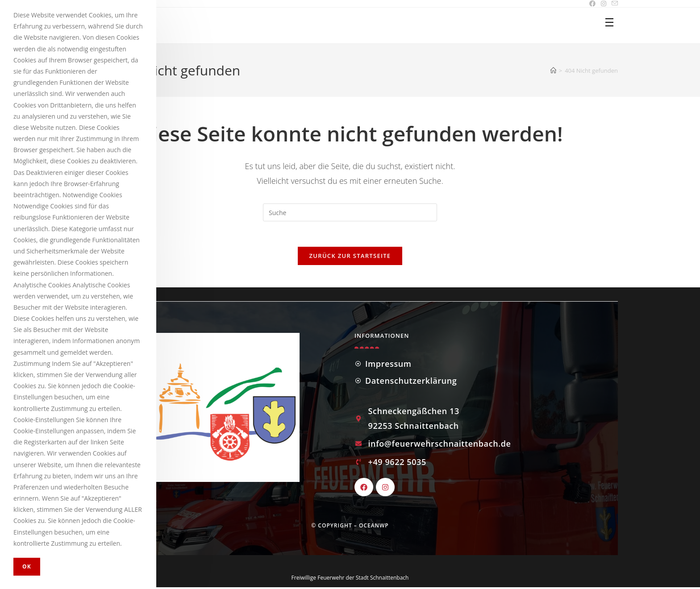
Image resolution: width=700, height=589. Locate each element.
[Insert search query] (350, 212)
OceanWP (374, 527)
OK (27, 566)
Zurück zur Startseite (350, 257)
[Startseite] (553, 71)
